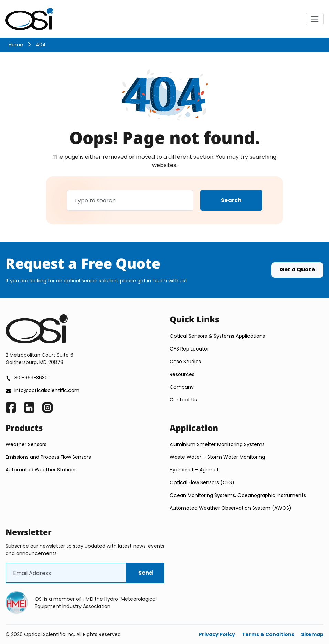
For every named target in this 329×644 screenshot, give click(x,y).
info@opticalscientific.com (47, 390)
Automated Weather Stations (41, 470)
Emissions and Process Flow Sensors (48, 457)
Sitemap (312, 634)
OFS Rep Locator (189, 349)
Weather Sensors (26, 444)
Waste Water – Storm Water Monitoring (217, 457)
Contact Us (183, 400)
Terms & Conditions (268, 634)
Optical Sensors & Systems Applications (217, 336)
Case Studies (185, 362)
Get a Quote (297, 270)
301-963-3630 (31, 378)
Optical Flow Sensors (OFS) (203, 482)
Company (182, 387)
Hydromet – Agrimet (194, 470)
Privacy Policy (217, 634)
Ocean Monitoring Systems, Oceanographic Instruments (238, 495)
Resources (182, 374)
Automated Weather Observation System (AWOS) (231, 508)
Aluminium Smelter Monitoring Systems (217, 444)
